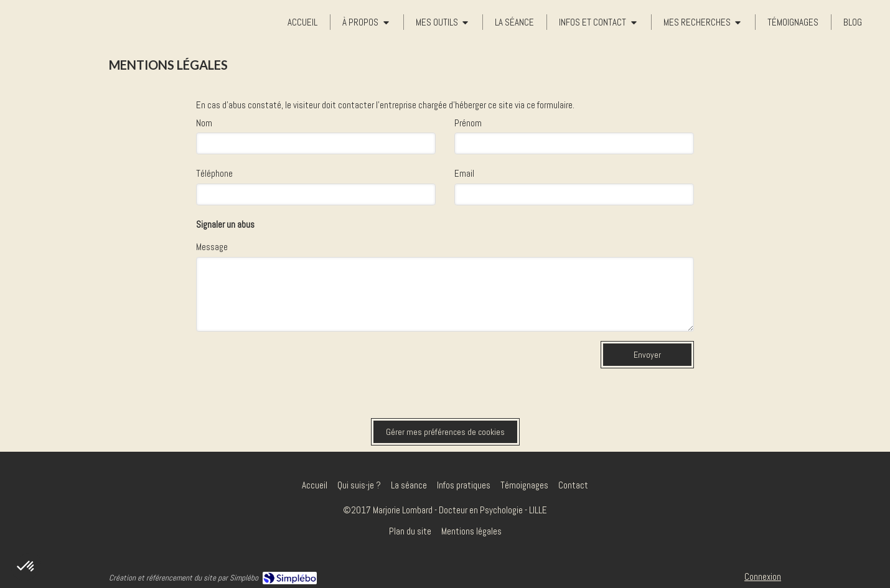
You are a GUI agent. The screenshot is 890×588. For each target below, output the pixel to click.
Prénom (468, 123)
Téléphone (214, 173)
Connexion (763, 576)
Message (212, 247)
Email (464, 173)
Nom (204, 123)
